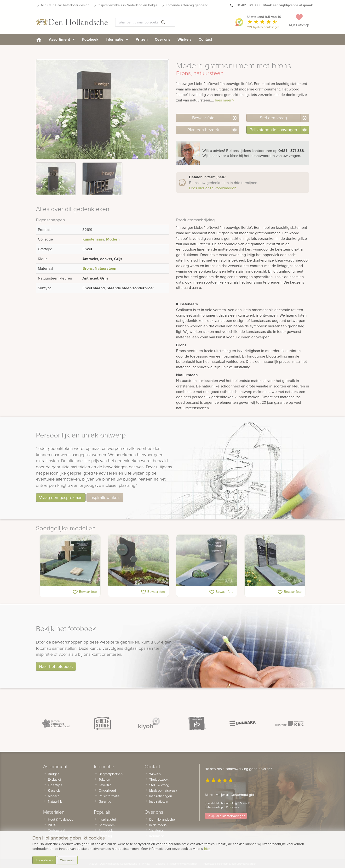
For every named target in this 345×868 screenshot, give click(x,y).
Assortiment (62, 39)
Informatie (117, 39)
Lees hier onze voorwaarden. (213, 188)
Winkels (184, 39)
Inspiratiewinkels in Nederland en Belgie (128, 5)
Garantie (105, 801)
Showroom (107, 825)
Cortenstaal (56, 830)
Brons (88, 268)
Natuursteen (105, 268)
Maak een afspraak (163, 790)
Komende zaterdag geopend (187, 5)
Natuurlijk (55, 801)
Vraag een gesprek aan (61, 497)
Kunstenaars (93, 239)
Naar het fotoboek (56, 666)
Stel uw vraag (159, 785)
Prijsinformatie (109, 796)
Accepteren (44, 860)
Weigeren (67, 860)
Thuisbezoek (159, 779)
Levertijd (105, 785)
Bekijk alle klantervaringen (226, 816)
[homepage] (39, 39)
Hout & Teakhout (60, 819)
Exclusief (55, 779)
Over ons (163, 39)
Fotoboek (90, 39)
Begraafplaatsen (111, 774)
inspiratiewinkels (105, 497)
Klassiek (54, 790)
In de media (158, 825)
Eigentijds (55, 785)
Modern (113, 239)
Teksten (104, 779)
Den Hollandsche (162, 819)
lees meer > (225, 100)
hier (207, 849)
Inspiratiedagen (161, 796)
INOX (52, 825)
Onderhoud (107, 790)
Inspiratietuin (108, 819)
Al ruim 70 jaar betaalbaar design (65, 5)
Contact (205, 39)
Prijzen (142, 39)
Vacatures (157, 830)
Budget (53, 774)
